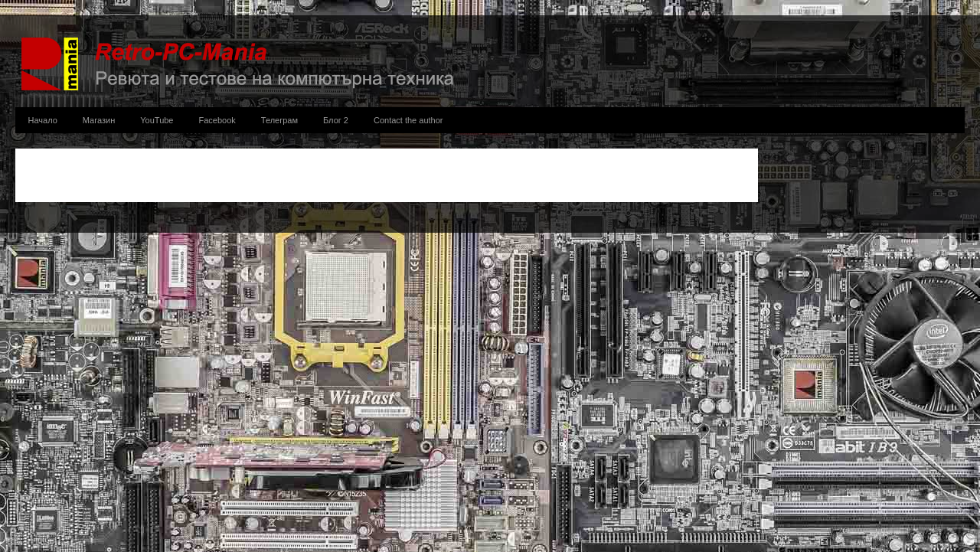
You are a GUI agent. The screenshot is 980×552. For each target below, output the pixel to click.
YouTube (157, 120)
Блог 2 (336, 120)
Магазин (99, 120)
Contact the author (408, 120)
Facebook (217, 120)
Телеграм (279, 120)
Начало (43, 120)
